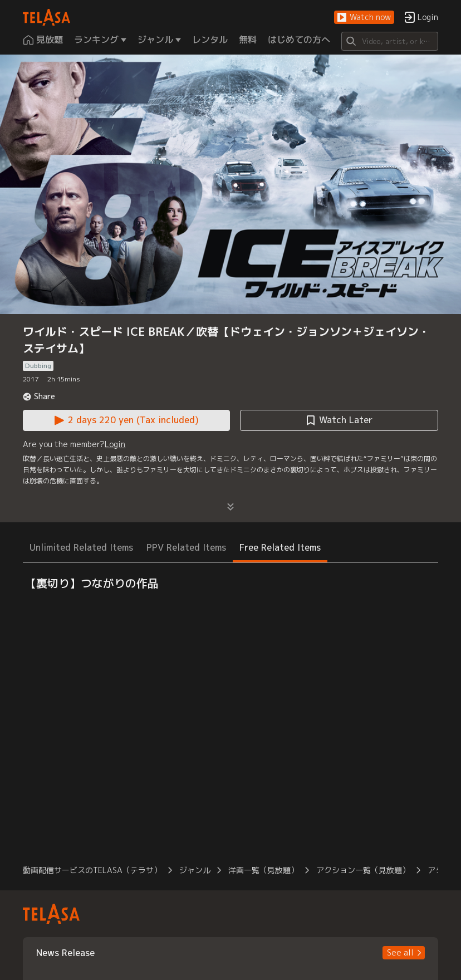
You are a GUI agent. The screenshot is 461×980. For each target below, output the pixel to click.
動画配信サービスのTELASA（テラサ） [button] (92, 870)
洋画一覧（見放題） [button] (263, 870)
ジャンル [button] (195, 870)
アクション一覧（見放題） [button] (363, 870)
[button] (364, 18)
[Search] (389, 41)
